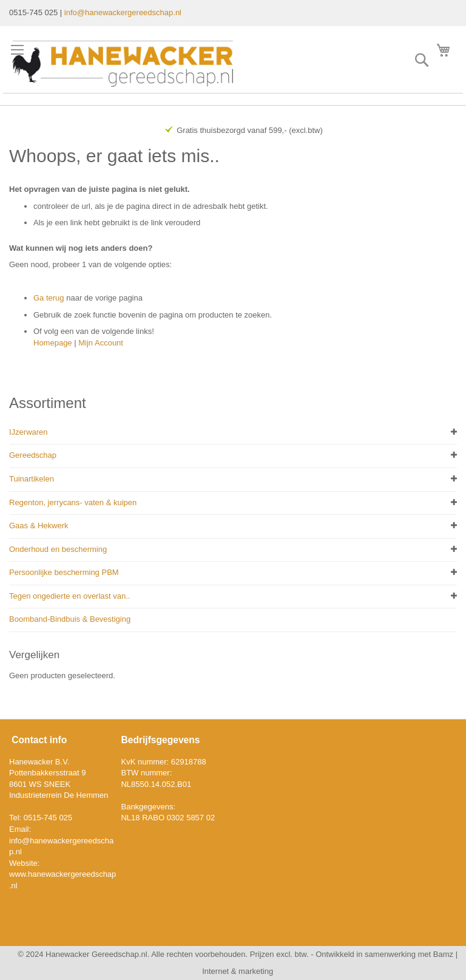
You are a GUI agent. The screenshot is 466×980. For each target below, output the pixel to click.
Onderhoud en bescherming (58, 549)
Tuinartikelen (32, 479)
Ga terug (49, 298)
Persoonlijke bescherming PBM (64, 572)
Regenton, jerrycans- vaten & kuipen (73, 502)
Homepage (53, 343)
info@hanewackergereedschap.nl (123, 12)
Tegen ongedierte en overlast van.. (69, 596)
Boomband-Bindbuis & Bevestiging (70, 619)
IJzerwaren (29, 432)
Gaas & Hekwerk (39, 526)
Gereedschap (33, 455)
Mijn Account (101, 343)
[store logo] (123, 64)
